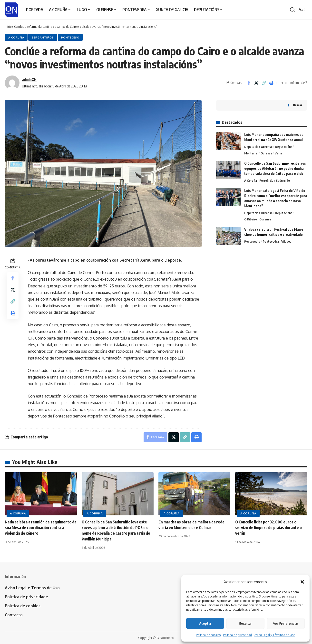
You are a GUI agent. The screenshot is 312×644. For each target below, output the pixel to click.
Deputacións (284, 147)
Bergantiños (43, 37)
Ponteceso (70, 37)
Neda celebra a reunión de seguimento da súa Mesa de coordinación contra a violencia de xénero (41, 528)
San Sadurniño (280, 180)
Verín (278, 153)
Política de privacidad (238, 635)
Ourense (266, 153)
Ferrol (263, 180)
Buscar (298, 105)
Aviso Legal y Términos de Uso (275, 635)
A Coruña (16, 37)
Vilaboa (286, 241)
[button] (302, 582)
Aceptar (205, 623)
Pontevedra (252, 241)
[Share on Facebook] (249, 83)
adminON (29, 79)
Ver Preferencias (286, 623)
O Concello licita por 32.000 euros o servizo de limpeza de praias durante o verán (268, 528)
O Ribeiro (251, 219)
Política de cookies (208, 635)
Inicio (8, 27)
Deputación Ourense (258, 147)
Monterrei (251, 153)
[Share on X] (256, 83)
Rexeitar (245, 623)
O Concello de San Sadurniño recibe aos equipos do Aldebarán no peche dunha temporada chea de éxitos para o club (275, 168)
